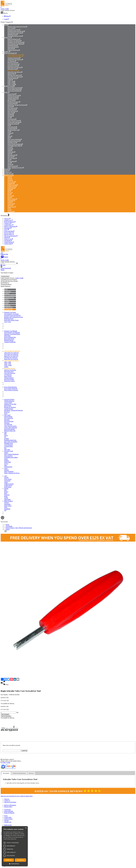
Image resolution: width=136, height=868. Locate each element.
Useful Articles (9, 242)
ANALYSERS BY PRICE (15, 56)
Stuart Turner (12, 207)
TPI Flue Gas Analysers (15, 75)
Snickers (10, 205)
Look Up (24, 751)
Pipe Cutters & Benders (15, 139)
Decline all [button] (20, 860)
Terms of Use (9, 239)
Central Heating (13, 103)
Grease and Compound (14, 122)
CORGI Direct (12, 186)
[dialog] (15, 846)
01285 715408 (5, 9)
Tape (9, 160)
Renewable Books (13, 47)
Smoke (10, 150)
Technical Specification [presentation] (19, 773)
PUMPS (6, 171)
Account (4, 254)
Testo (10, 210)
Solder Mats (11, 152)
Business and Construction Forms (17, 27)
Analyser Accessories (14, 58)
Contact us (8, 223)
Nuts (9, 132)
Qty (17, 712)
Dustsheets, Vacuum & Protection (17, 105)
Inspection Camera (13, 66)
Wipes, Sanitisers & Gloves (16, 168)
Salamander (11, 201)
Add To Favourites (6, 716)
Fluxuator (11, 116)
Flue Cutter (11, 113)
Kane (10, 194)
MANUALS (8, 38)
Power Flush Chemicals (15, 89)
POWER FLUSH (9, 86)
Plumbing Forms (13, 34)
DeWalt (10, 190)
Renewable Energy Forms (15, 36)
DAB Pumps (12, 188)
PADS (6, 25)
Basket (4, 257)
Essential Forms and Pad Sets (16, 31)
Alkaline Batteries (13, 99)
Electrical (11, 106)
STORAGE (7, 172)
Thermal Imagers (13, 78)
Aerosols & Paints (13, 97)
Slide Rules (11, 49)
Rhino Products (12, 199)
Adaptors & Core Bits (14, 96)
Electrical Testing (13, 63)
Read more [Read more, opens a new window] (14, 839)
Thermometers (12, 161)
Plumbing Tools (12, 143)
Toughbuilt (11, 211)
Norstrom (11, 196)
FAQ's (7, 230)
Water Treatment (13, 166)
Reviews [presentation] (31, 773)
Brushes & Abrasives (14, 102)
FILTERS (7, 169)
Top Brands (8, 241)
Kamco (10, 193)
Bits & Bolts (12, 100)
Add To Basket (5, 714)
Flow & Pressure (13, 111)
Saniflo (10, 202)
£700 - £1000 (12, 85)
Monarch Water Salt (14, 130)
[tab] (6, 773)
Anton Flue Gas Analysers (15, 59)
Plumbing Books (13, 45)
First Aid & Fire (13, 108)
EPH (9, 191)
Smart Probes (12, 74)
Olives (10, 136)
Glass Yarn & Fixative (14, 121)
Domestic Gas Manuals (15, 41)
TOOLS (6, 92)
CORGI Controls (13, 185)
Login (6, 19)
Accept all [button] (9, 860)
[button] (15, 864)
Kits (9, 125)
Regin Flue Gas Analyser (15, 72)
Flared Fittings (12, 110)
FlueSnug (11, 114)
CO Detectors (12, 61)
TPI (9, 208)
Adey (10, 177)
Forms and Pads (9, 231)
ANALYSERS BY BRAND (16, 55)
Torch (10, 163)
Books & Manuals (10, 222)
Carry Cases (11, 28)
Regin (10, 197)
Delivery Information (11, 226)
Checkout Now (5, 276)
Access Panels (12, 94)
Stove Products (12, 158)
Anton (10, 179)
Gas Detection (12, 119)
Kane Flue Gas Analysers (15, 67)
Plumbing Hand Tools (14, 141)
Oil (9, 135)
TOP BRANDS (8, 175)
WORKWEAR (8, 174)
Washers (10, 164)
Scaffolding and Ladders (15, 146)
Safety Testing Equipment (15, 144)
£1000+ (10, 80)
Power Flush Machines (14, 91)
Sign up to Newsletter (11, 236)
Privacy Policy (9, 233)
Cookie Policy (9, 225)
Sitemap (7, 237)
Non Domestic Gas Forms (15, 33)
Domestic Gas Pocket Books (16, 42)
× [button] (26, 828)
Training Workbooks (14, 50)
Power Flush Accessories (15, 88)
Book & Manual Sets (14, 39)
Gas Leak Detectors (14, 64)
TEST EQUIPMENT (10, 53)
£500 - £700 (11, 83)
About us (7, 219)
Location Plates (12, 128)
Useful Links (8, 244)
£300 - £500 (11, 81)
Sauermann (11, 204)
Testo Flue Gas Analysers (15, 77)
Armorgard (11, 183)
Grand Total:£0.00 (6, 268)
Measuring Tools (13, 69)
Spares (10, 154)
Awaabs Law (8, 220)
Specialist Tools (12, 155)
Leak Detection (12, 127)
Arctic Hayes (12, 182)
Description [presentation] (6, 773)
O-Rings (10, 133)
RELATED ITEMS (13, 70)
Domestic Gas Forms (14, 30)
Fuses (10, 117)
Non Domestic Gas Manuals (16, 44)
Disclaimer (8, 228)
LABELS (7, 52)
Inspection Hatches (13, 124)
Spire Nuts (11, 157)
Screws (10, 147)
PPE (9, 138)
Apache (10, 180)
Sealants (10, 149)
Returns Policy (9, 234)
